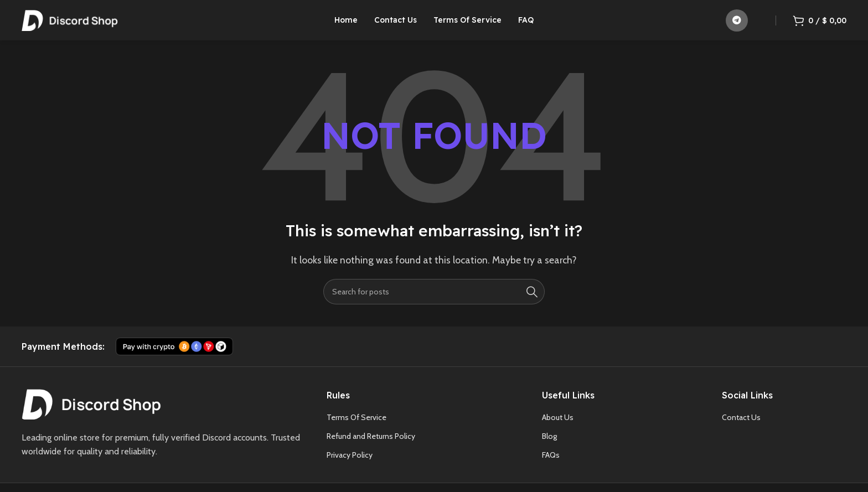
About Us (558, 427)
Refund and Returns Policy (371, 446)
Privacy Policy (350, 464)
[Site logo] (70, 24)
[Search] (434, 301)
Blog (549, 446)
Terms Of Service (356, 427)
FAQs (551, 464)
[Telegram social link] (737, 25)
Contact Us (741, 427)
